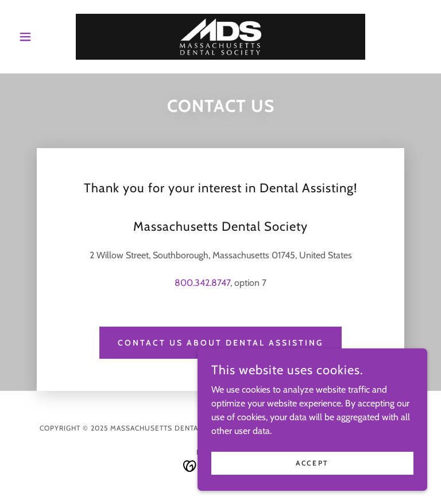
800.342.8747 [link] (202, 283)
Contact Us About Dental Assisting (220, 343)
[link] (220, 37)
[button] (45, 37)
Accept (312, 463)
